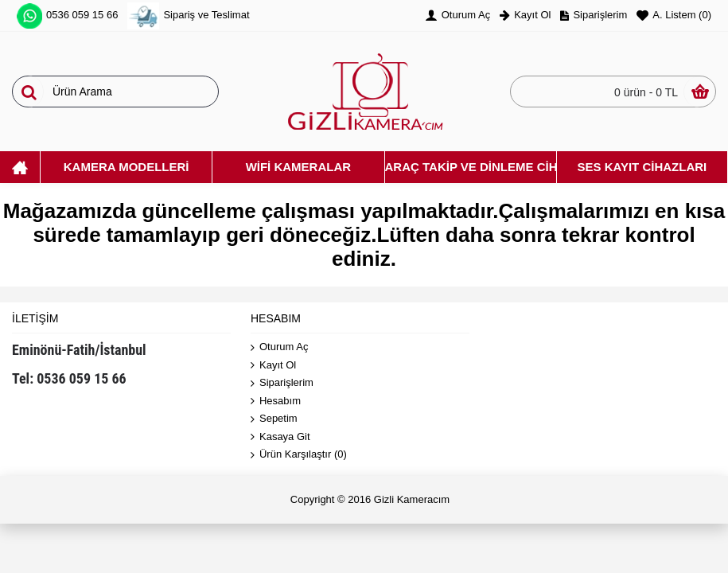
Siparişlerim (282, 383)
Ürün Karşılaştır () (299, 455)
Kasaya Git (280, 437)
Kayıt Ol (273, 366)
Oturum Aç (279, 347)
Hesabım (276, 401)
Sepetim (274, 419)
